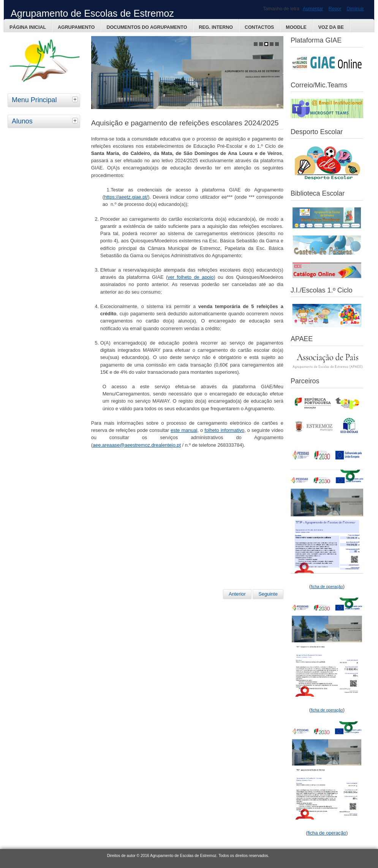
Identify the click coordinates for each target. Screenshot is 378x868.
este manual (184, 430)
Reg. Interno (216, 27)
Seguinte (268, 594)
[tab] (76, 99)
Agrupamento (76, 27)
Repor (335, 9)
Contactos (259, 27)
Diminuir (356, 9)
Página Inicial (28, 27)
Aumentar (313, 9)
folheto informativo (224, 430)
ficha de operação (327, 833)
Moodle (296, 27)
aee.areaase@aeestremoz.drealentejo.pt (137, 445)
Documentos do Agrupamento (147, 27)
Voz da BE (331, 27)
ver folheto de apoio (191, 277)
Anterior (237, 594)
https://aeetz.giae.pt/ (126, 197)
